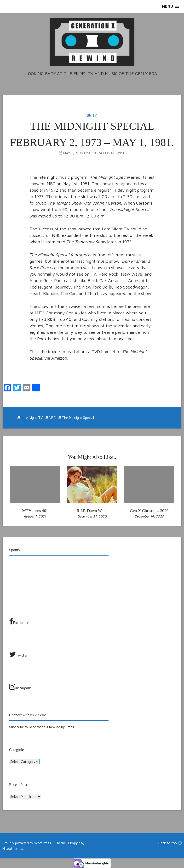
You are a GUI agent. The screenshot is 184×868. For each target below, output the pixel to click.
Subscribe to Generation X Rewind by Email (41, 727)
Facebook (19, 621)
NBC (52, 418)
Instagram (20, 687)
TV (95, 115)
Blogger (74, 843)
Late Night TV (32, 418)
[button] (171, 6)
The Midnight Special (78, 418)
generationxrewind (107, 153)
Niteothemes (13, 848)
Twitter (18, 654)
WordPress (43, 843)
